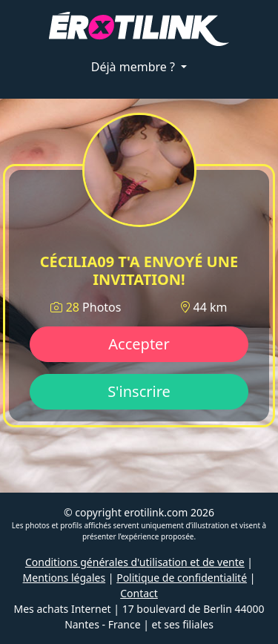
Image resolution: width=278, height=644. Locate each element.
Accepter (139, 344)
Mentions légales (64, 578)
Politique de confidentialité (182, 578)
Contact (139, 593)
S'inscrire (139, 391)
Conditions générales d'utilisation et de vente (135, 562)
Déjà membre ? (135, 67)
